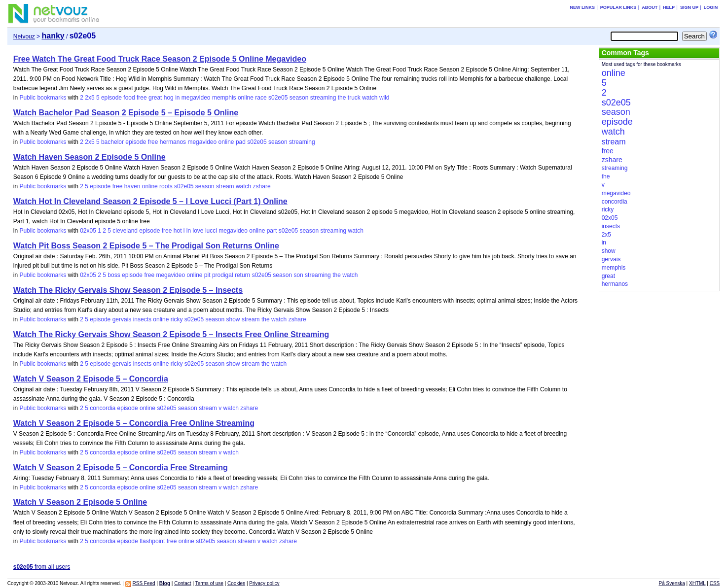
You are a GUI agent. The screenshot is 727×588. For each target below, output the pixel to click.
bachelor (112, 142)
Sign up (689, 7)
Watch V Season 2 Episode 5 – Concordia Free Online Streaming (134, 423)
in (177, 98)
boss (114, 275)
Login (711, 7)
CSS (715, 583)
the (342, 98)
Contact (182, 583)
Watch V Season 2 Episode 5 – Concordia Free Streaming (121, 467)
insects (142, 319)
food (129, 98)
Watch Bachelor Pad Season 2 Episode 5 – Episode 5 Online (126, 113)
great (155, 98)
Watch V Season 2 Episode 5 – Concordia (91, 379)
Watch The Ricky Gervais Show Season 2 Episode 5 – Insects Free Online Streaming (171, 334)
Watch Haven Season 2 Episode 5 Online (90, 157)
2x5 (90, 98)
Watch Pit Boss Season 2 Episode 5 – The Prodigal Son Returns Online (146, 246)
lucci (211, 231)
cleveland (125, 231)
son (298, 275)
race (261, 98)
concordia (103, 408)
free (142, 98)
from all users (42, 567)
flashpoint (152, 541)
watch (370, 98)
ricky (177, 319)
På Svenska (672, 583)
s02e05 (278, 98)
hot (178, 231)
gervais (122, 319)
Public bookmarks (43, 98)
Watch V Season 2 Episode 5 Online (80, 502)
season (299, 98)
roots (166, 186)
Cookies (236, 583)
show (233, 319)
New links (582, 7)
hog (169, 98)
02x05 (88, 231)
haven (132, 186)
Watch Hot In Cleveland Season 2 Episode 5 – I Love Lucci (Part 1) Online (150, 201)
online (246, 98)
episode (111, 98)
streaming (323, 98)
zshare (262, 186)
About (650, 7)
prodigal (223, 275)
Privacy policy (264, 583)
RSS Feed (144, 583)
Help (669, 7)
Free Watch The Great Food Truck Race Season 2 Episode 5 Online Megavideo (160, 59)
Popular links (618, 7)
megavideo (196, 98)
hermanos (173, 142)
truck (354, 98)
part (272, 231)
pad (241, 142)
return (242, 275)
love (198, 231)
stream (225, 186)
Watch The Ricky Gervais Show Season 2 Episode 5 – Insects (128, 290)
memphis (224, 98)
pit (207, 275)
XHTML (697, 583)
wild (384, 98)
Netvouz (24, 36)
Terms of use (209, 583)
